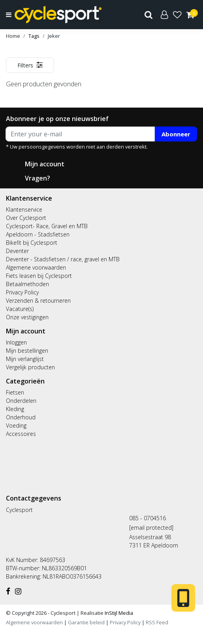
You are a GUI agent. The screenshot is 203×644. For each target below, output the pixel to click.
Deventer (17, 251)
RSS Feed (157, 622)
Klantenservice (24, 209)
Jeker (54, 36)
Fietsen (15, 392)
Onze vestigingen (27, 317)
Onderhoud (21, 417)
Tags (34, 36)
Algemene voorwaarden (36, 267)
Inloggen (16, 342)
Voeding (16, 425)
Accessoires (21, 434)
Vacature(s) (20, 309)
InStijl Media (118, 613)
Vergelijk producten (30, 367)
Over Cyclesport (26, 218)
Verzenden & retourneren (38, 301)
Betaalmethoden (27, 284)
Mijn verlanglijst (25, 359)
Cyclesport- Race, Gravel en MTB (47, 226)
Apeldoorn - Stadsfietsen (38, 234)
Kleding (15, 409)
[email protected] (151, 528)
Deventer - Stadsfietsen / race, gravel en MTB (63, 259)
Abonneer (176, 134)
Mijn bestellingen (27, 351)
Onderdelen (21, 401)
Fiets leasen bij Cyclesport (39, 276)
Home (13, 36)
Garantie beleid (87, 622)
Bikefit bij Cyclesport (32, 243)
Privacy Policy (22, 292)
